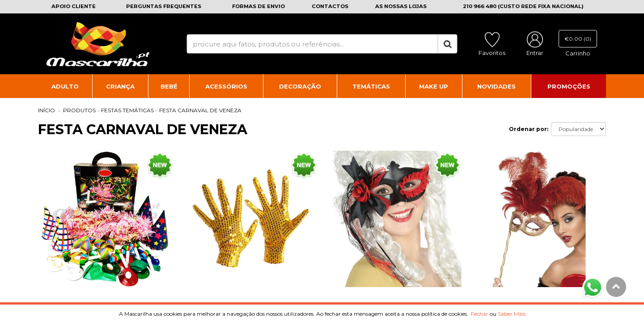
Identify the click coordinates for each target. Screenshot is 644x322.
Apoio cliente (74, 6)
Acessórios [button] (226, 86)
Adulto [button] (65, 86)
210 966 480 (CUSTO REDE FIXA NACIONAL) (523, 6)
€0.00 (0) (578, 39)
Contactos (330, 6)
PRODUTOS (79, 110)
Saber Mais (512, 314)
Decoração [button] (300, 86)
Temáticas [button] (371, 86)
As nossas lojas (401, 6)
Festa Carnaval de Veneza (200, 110)
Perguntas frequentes (164, 6)
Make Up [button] (434, 86)
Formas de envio (258, 6)
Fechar (480, 314)
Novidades (496, 86)
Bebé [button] (169, 86)
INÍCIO (47, 110)
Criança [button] (120, 86)
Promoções (569, 86)
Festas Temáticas (127, 110)
